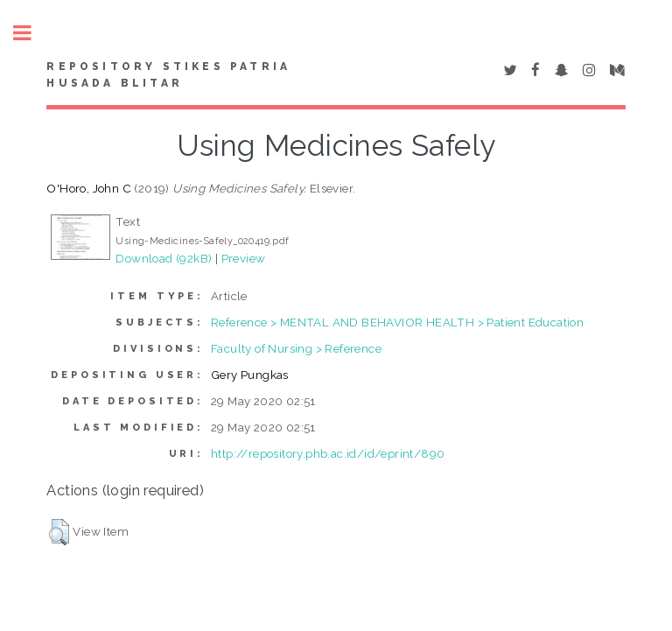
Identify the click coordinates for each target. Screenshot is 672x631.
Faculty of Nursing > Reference (296, 348)
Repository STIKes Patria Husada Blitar (168, 75)
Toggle (31, 33)
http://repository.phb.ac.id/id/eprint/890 (328, 453)
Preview (244, 258)
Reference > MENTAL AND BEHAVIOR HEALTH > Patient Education (397, 322)
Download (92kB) (164, 258)
